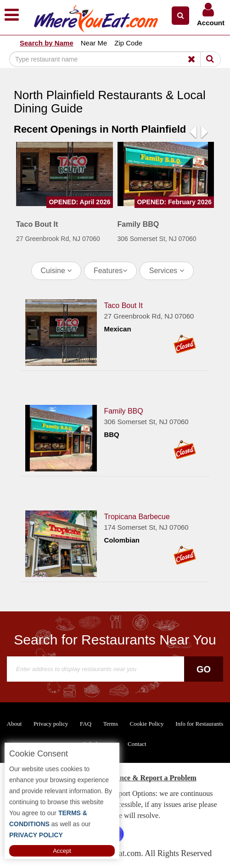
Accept (62, 851)
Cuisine (56, 271)
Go (204, 669)
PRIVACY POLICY (36, 835)
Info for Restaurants (199, 724)
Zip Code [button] (128, 43)
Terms (111, 724)
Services (167, 271)
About (14, 724)
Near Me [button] (94, 43)
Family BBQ (123, 411)
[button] (180, 16)
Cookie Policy (147, 724)
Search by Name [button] (47, 43)
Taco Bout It (123, 305)
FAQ (86, 724)
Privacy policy (51, 724)
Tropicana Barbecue (137, 517)
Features (110, 271)
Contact (137, 744)
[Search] (107, 59)
